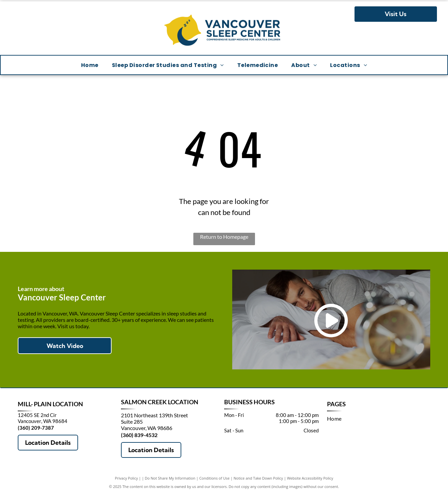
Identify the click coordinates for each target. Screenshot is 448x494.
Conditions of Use (215, 478)
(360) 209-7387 (36, 428)
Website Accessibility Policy (310, 478)
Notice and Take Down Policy (258, 478)
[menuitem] (90, 65)
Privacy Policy (126, 478)
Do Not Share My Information (170, 478)
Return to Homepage (224, 237)
